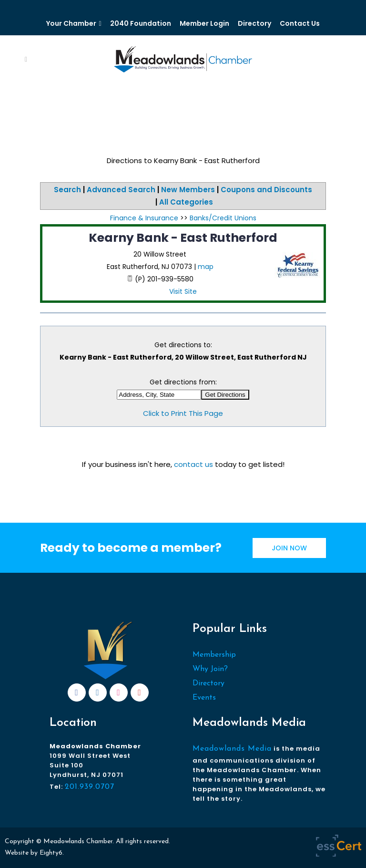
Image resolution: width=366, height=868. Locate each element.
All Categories (186, 202)
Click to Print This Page (183, 413)
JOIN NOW (289, 548)
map (206, 267)
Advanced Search (121, 190)
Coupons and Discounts (266, 190)
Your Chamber (71, 23)
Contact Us (300, 23)
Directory (254, 23)
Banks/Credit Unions (223, 218)
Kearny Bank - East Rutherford (183, 238)
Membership (214, 655)
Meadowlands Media (232, 749)
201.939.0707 (90, 787)
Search (67, 190)
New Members (188, 190)
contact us (193, 464)
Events (204, 698)
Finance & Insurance (144, 218)
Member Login (204, 23)
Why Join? (210, 669)
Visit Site (183, 291)
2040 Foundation (141, 23)
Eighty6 (51, 853)
